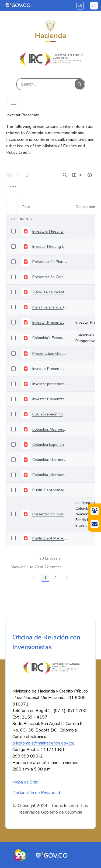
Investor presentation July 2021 (50, 384)
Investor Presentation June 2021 (50, 399)
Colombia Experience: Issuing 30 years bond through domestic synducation (50, 445)
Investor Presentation (50, 322)
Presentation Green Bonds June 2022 (50, 354)
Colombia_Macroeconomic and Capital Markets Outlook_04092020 (50, 475)
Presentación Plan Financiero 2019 (50, 262)
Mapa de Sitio (25, 782)
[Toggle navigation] (13, 102)
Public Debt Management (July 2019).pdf (50, 538)
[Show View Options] (77, 175)
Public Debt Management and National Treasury (50, 490)
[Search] (46, 84)
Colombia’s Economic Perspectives (50, 338)
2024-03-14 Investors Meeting (50, 292)
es (80, 6)
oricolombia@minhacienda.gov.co (43, 743)
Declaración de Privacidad (36, 793)
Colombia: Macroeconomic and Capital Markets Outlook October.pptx (50, 460)
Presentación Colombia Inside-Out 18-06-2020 (50, 277)
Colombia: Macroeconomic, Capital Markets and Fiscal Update (50, 429)
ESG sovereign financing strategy (50, 414)
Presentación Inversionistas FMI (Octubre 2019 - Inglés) (50, 514)
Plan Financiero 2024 (50, 307)
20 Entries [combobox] (52, 558)
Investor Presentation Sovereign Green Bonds (50, 369)
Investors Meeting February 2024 (50, 231)
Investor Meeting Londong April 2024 (50, 247)
